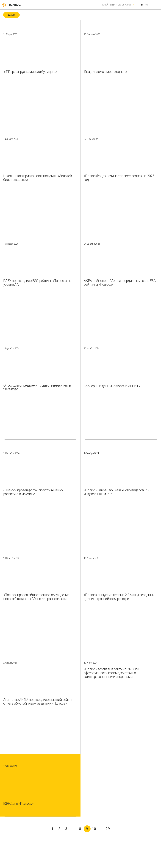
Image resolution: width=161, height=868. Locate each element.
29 (108, 829)
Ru (146, 5)
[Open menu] (156, 5)
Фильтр (11, 15)
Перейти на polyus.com (116, 5)
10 (94, 829)
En (142, 5)
